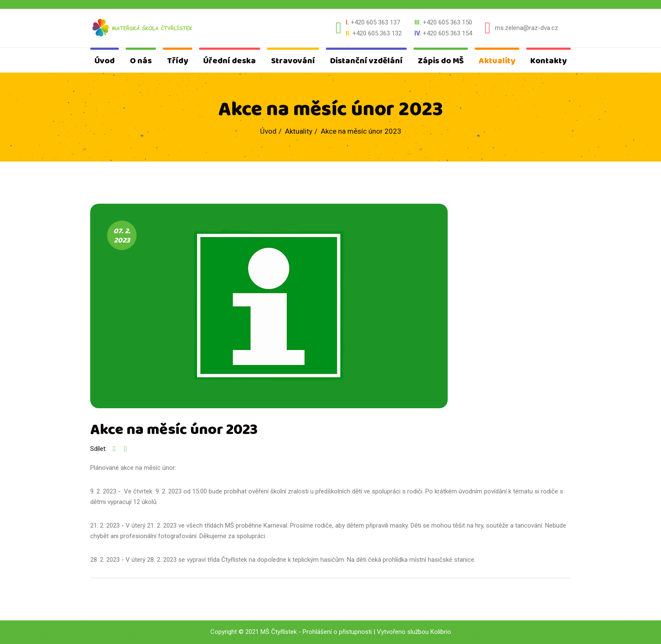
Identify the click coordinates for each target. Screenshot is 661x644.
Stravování (293, 61)
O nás (141, 61)
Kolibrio (441, 632)
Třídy (177, 61)
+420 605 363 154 (447, 33)
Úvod (105, 61)
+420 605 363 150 (447, 22)
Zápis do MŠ (441, 61)
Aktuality (497, 61)
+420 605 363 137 (375, 22)
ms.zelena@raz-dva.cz (527, 28)
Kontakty (548, 61)
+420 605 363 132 (377, 33)
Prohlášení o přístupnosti (337, 632)
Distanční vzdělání (366, 61)
